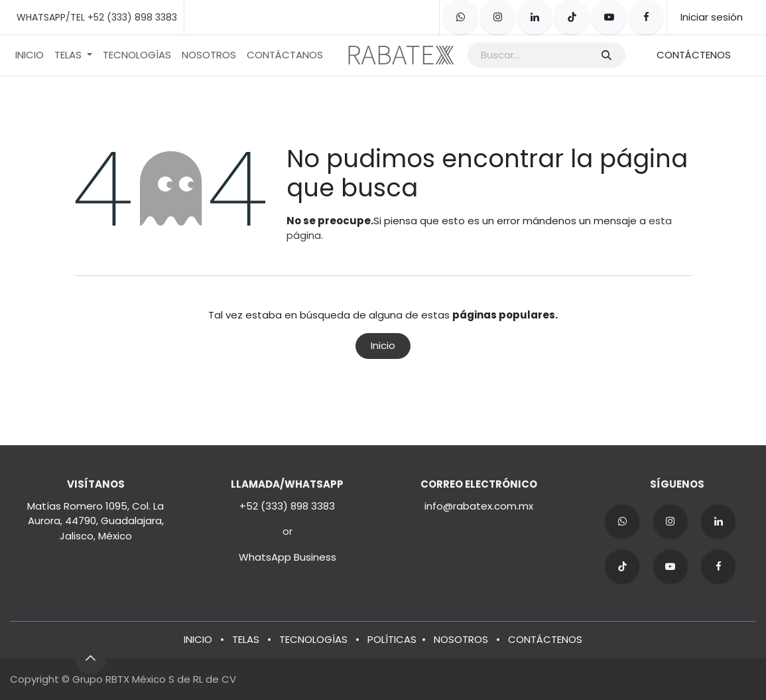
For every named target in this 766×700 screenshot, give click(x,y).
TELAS (246, 639)
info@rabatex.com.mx (479, 506)
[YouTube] (609, 17)
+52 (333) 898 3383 (287, 506)
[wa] (622, 522)
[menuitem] (30, 55)
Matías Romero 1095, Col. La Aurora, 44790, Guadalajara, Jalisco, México (96, 521)
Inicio (383, 345)
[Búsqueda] (606, 55)
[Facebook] (646, 17)
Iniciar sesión (712, 17)
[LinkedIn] (535, 17)
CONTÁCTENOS (694, 55)
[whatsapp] (460, 17)
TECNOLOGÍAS (313, 639)
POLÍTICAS (392, 639)
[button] (91, 658)
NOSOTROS (461, 639)
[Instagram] (497, 17)
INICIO (198, 639)
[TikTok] (572, 17)
